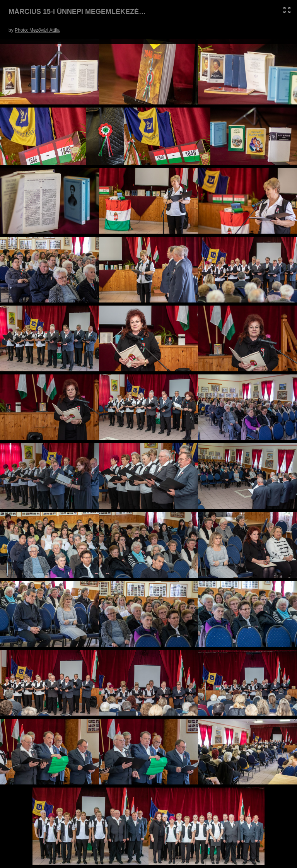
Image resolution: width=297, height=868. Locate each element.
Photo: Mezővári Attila (37, 30)
